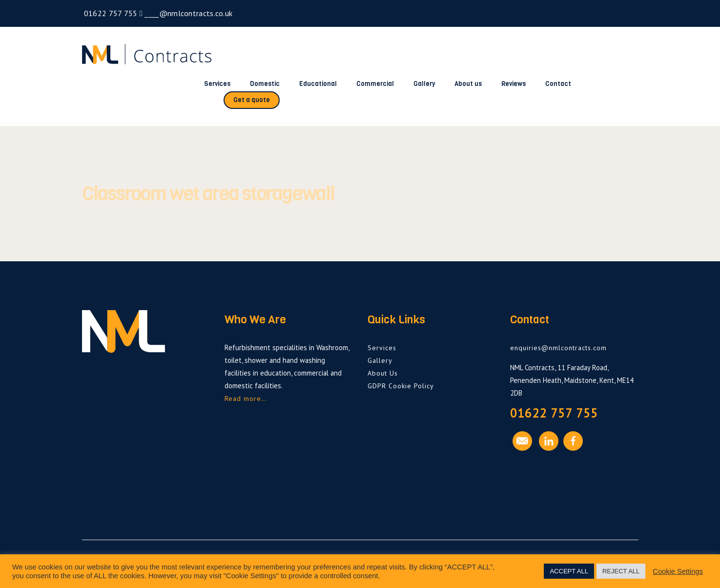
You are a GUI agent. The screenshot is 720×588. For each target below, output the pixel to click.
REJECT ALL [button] (621, 571)
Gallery (424, 84)
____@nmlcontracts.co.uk (187, 13)
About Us (383, 373)
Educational (318, 84)
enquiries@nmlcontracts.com (558, 348)
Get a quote (252, 100)
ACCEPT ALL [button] (569, 571)
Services (217, 84)
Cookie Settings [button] (678, 571)
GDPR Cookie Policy (401, 386)
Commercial (375, 84)
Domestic (265, 84)
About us (468, 84)
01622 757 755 (110, 13)
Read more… (246, 399)
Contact (558, 84)
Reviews (514, 84)
